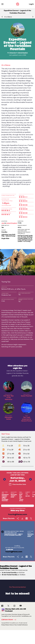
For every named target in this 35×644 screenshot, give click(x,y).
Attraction (13, 53)
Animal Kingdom (23, 53)
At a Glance (8, 17)
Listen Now (9, 620)
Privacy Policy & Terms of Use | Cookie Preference (14, 625)
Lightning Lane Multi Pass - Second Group (8, 235)
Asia (3, 223)
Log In (31, 4)
